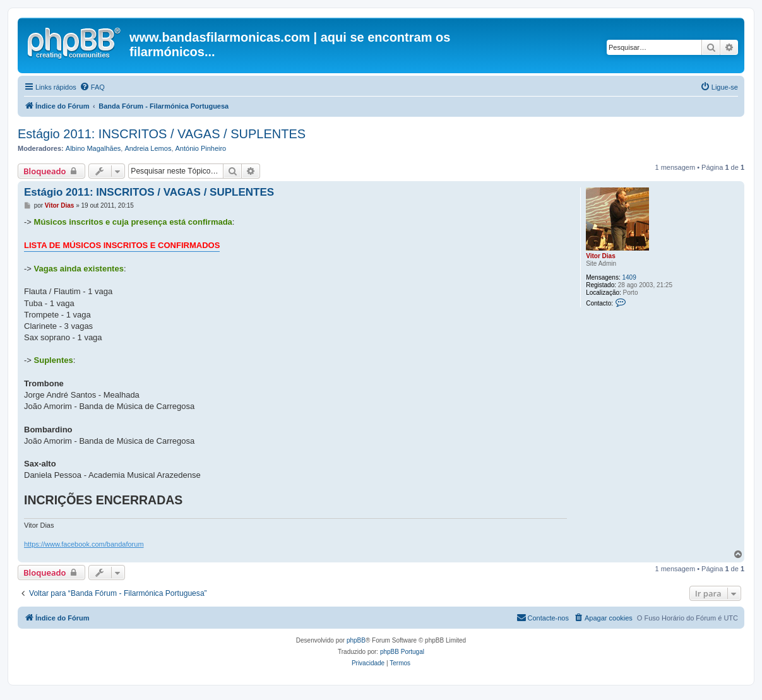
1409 (629, 277)
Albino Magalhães (93, 148)
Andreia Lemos (148, 148)
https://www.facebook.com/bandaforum (84, 544)
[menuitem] (92, 87)
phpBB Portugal (402, 652)
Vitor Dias (601, 256)
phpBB (356, 640)
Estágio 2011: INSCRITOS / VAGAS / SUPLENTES (162, 134)
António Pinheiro (201, 148)
